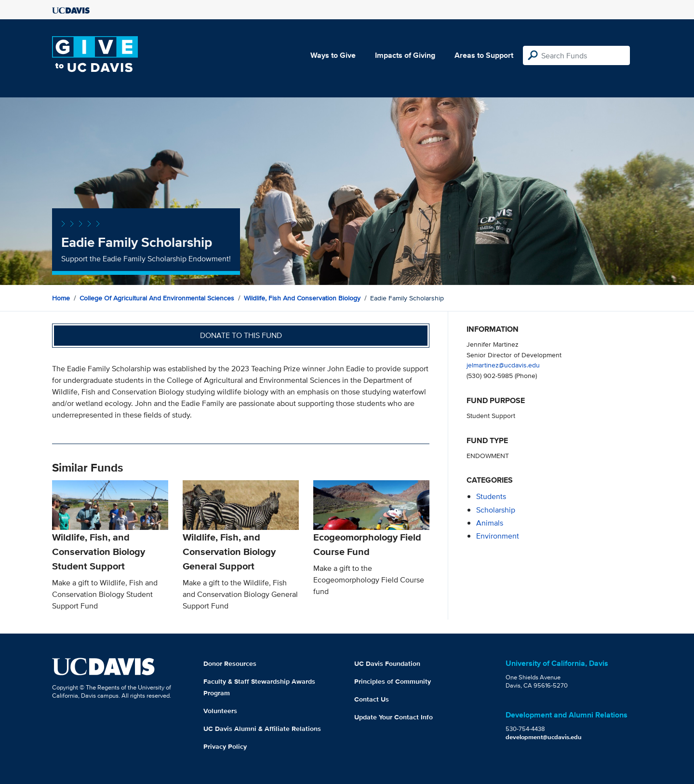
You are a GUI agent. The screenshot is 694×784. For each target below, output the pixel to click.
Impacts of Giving (405, 55)
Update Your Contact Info (394, 717)
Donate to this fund (241, 335)
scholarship (496, 510)
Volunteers (220, 711)
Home (61, 298)
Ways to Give (333, 55)
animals (490, 523)
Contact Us (372, 699)
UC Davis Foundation (387, 663)
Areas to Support (484, 55)
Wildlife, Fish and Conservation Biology (302, 298)
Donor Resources (230, 663)
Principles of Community (393, 681)
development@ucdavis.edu (544, 737)
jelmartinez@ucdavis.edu (503, 365)
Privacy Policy (225, 746)
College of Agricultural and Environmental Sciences (157, 298)
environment (498, 536)
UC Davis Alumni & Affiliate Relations (262, 729)
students (491, 496)
